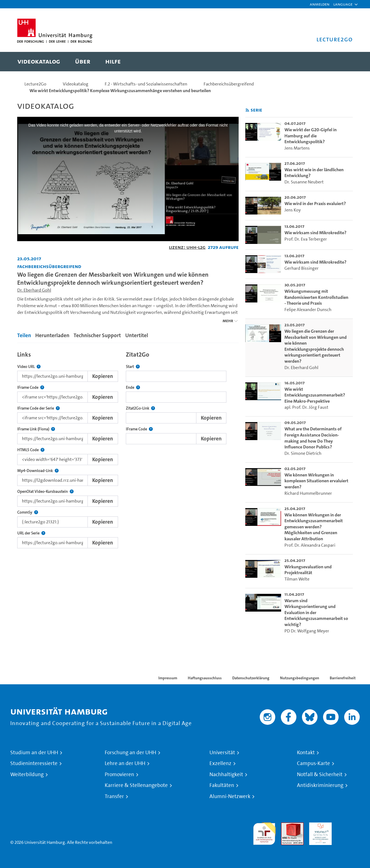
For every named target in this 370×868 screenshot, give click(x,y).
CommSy (28, 512)
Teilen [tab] (24, 335)
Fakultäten (222, 785)
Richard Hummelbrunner (308, 493)
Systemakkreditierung (348, 826)
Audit (286, 826)
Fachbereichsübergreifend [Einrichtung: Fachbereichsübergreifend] (49, 266)
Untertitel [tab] (137, 335)
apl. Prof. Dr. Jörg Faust (306, 407)
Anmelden (320, 4)
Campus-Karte (313, 763)
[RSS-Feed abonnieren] (247, 110)
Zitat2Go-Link (140, 408)
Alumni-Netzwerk (230, 796)
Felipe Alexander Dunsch (308, 310)
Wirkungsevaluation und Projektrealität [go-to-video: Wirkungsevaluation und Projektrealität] (308, 570)
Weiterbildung (27, 774)
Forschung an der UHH (130, 753)
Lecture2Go (35, 84)
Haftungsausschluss (205, 678)
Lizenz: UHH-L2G (187, 247)
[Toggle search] (343, 62)
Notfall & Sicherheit (320, 774)
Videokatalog (76, 84)
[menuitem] (39, 62)
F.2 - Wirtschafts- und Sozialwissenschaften (146, 84)
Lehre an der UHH (125, 763)
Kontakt (306, 753)
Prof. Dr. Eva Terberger (306, 239)
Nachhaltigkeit (226, 774)
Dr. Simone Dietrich (303, 453)
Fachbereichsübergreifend (229, 84)
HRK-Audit (319, 826)
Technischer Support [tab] (97, 335)
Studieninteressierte (34, 763)
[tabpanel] (128, 448)
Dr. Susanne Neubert (304, 182)
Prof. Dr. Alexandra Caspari (310, 545)
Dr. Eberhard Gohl (34, 290)
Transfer (114, 796)
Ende (133, 388)
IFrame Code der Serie (38, 408)
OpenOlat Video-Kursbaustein (45, 492)
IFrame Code (31, 388)
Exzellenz (220, 763)
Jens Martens (297, 148)
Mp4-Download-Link (38, 471)
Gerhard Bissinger (302, 268)
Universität (222, 753)
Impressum (168, 678)
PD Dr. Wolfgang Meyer (307, 631)
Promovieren (119, 774)
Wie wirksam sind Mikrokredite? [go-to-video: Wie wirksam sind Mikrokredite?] (315, 233)
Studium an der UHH (34, 753)
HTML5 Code (31, 450)
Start (133, 367)
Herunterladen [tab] (52, 335)
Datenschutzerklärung (251, 678)
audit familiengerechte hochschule (264, 832)
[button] (343, 4)
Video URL (29, 367)
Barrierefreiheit (343, 678)
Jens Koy (293, 210)
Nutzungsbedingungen (300, 678)
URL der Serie (31, 533)
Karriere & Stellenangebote (136, 785)
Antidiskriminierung (320, 785)
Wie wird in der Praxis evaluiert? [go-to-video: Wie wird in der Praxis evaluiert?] (315, 204)
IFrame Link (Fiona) (36, 429)
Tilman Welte (297, 579)
